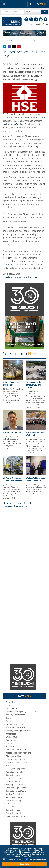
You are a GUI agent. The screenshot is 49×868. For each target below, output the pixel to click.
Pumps (9, 743)
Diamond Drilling (13, 756)
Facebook (45, 19)
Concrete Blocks (13, 775)
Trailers (9, 766)
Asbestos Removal (14, 772)
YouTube (41, 19)
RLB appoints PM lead (12, 432)
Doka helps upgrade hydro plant (12, 383)
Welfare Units (12, 737)
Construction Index (12, 22)
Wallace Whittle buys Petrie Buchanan (35, 479)
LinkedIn (36, 19)
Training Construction (16, 715)
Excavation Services (15, 724)
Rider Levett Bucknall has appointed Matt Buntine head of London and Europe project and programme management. (12, 442)
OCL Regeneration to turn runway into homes (35, 385)
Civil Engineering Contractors (19, 731)
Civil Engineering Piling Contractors (21, 711)
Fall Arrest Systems (14, 797)
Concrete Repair (13, 810)
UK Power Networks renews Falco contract (13, 479)
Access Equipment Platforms (18, 753)
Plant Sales (11, 705)
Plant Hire (10, 702)
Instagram (26, 19)
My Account (30, 4)
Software (10, 747)
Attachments (12, 708)
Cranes (9, 721)
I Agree (24, 864)
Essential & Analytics (13, 859)
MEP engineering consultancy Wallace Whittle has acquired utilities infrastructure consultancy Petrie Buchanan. (36, 489)
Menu (4, 4)
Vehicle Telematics (14, 794)
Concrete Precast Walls (16, 791)
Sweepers (10, 807)
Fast (41, 4)
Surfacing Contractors (16, 727)
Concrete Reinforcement (17, 762)
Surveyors (10, 804)
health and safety (11, 124)
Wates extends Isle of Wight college (36, 434)
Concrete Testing (13, 800)
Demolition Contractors (16, 750)
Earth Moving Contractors (17, 788)
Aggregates (11, 734)
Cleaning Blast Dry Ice (16, 816)
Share (5, 46)
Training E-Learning (15, 785)
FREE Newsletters (23, 4)
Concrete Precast (13, 813)
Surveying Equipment (15, 759)
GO (44, 12)
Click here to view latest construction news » (17, 505)
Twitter (31, 19)
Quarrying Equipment (16, 769)
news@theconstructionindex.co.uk (20, 277)
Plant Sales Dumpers (15, 778)
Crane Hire (11, 718)
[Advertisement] (24, 586)
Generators (11, 740)
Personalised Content (36, 859)
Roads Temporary (14, 781)
